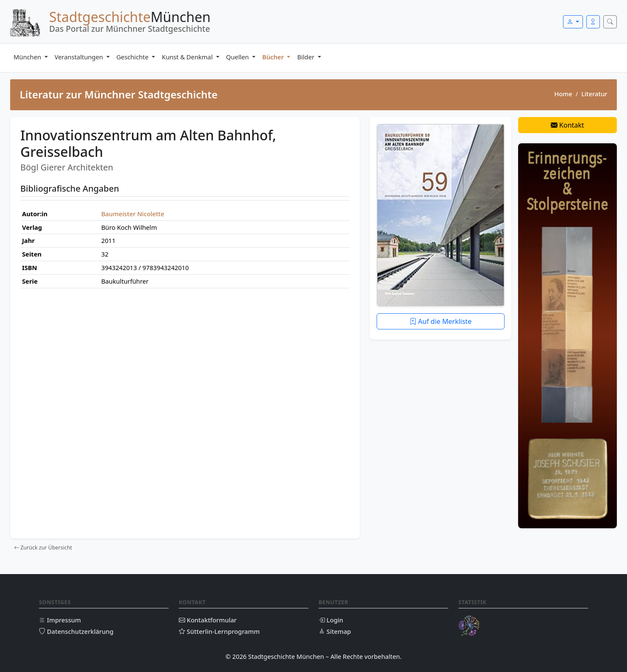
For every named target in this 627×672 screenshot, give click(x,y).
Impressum (60, 620)
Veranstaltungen (80, 57)
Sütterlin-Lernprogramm (219, 631)
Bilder (306, 57)
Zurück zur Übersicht (43, 548)
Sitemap (335, 631)
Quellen (239, 57)
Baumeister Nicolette (133, 214)
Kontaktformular (208, 620)
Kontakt (567, 125)
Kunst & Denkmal (188, 57)
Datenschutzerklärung (76, 631)
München (28, 57)
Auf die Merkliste (441, 321)
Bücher (274, 57)
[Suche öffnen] (610, 22)
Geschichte (133, 57)
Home (563, 94)
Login (331, 620)
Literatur (594, 94)
